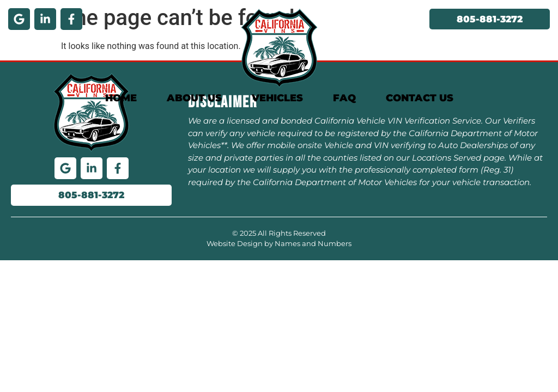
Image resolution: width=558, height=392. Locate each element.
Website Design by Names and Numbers (279, 243)
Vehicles (277, 98)
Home (121, 98)
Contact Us (420, 98)
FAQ (344, 98)
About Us (194, 98)
